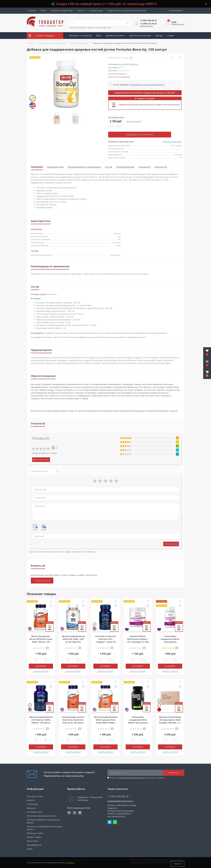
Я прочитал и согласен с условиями (137, 777)
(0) (131, 58)
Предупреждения (125, 166)
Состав (109, 166)
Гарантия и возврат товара (62, 11)
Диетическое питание (140, 35)
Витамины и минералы (81, 35)
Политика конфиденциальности (132, 777)
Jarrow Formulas (130, 64)
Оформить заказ (178, 24)
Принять (178, 864)
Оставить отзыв (171, 543)
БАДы (99, 35)
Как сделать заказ (35, 796)
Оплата (44, 11)
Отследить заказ (96, 11)
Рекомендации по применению (84, 166)
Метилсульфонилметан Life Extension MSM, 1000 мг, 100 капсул (41, 719)
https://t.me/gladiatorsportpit (80, 812)
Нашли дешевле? (134, 121)
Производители (34, 844)
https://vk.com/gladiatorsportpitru (69, 812)
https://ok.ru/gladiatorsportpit (75, 812)
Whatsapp (115, 822)
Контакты (81, 11)
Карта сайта (32, 840)
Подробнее (70, 864)
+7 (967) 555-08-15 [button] (119, 796)
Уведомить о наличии (125, 134)
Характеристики (55, 166)
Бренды (159, 35)
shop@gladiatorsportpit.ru (120, 800)
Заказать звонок (146, 26)
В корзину (41, 666)
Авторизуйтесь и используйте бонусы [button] (147, 85)
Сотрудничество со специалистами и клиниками (127, 11)
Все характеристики (172, 141)
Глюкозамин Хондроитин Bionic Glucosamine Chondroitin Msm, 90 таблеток (170, 641)
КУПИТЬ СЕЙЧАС (41, 671)
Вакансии (31, 807)
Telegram (110, 822)
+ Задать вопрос (42, 580)
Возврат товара (34, 837)
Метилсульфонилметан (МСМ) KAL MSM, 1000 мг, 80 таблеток (73, 639)
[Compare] (180, 58)
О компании (32, 804)
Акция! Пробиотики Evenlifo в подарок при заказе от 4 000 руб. (145, 93)
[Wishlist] (172, 58)
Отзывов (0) (145, 166)
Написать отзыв (41, 459)
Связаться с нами (35, 833)
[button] (207, 374)
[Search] (128, 23)
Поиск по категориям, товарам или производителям (90, 28)
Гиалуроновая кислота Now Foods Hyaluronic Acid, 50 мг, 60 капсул (73, 719)
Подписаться (174, 772)
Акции (72, 42)
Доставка (33, 11)
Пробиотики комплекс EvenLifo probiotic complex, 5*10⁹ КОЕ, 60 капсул (149, 105)
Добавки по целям (116, 35)
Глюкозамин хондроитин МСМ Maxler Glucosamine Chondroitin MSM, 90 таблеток (138, 722)
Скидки (171, 35)
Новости (31, 800)
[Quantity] (41, 659)
